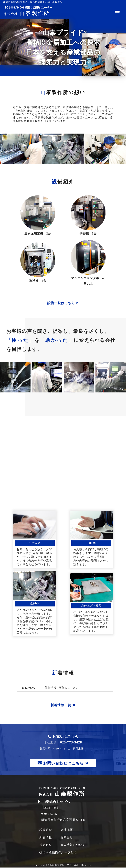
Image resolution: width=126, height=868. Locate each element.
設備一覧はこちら (63, 303)
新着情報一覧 (63, 705)
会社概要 (67, 830)
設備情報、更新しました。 (62, 688)
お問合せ (67, 838)
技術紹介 (46, 845)
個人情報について (73, 845)
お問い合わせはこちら (63, 763)
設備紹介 (46, 830)
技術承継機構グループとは (58, 853)
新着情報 (46, 838)
